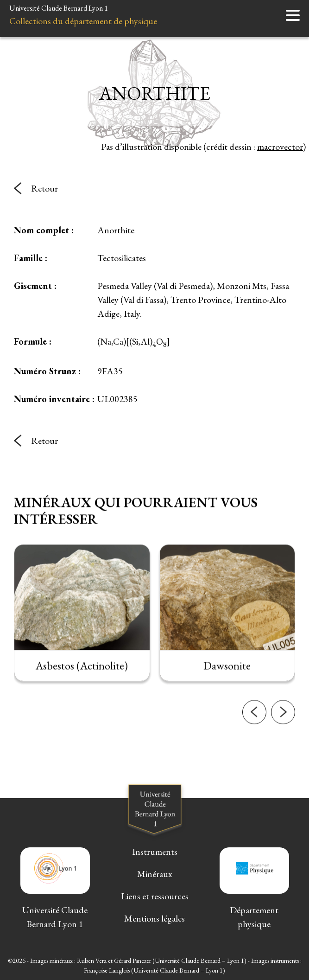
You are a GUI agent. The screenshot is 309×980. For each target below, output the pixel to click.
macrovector (280, 147)
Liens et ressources (155, 896)
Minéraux (155, 874)
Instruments (155, 852)
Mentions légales (154, 918)
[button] (254, 757)
